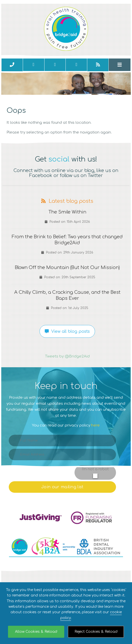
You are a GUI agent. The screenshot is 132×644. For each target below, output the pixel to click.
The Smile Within (67, 212)
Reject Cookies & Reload (96, 632)
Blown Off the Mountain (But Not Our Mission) (67, 267)
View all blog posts (67, 331)
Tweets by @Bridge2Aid (67, 356)
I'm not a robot (95, 469)
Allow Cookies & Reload (36, 632)
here (95, 425)
